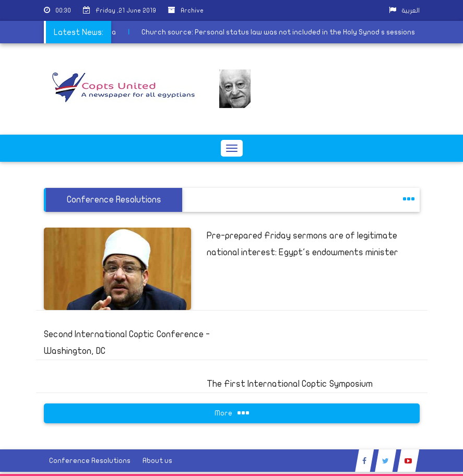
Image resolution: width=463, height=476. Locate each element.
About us (157, 461)
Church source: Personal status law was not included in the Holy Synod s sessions (261, 32)
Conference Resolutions (90, 461)
